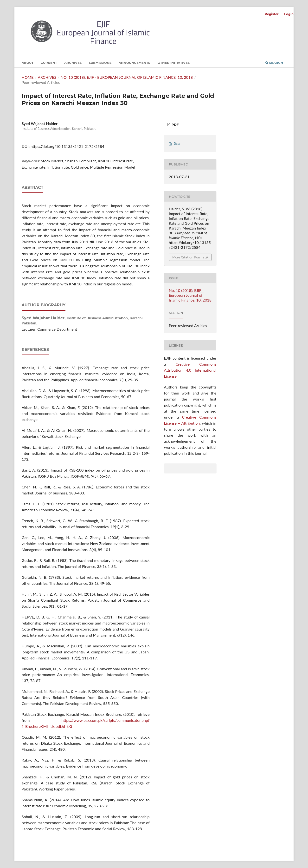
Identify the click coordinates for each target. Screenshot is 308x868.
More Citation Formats (190, 257)
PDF (175, 125)
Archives (73, 63)
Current (49, 63)
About (28, 63)
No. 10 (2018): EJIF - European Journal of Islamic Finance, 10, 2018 (127, 77)
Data (177, 144)
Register (272, 14)
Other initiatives (174, 63)
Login (289, 14)
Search (274, 63)
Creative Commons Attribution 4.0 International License (190, 370)
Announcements (134, 63)
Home (28, 77)
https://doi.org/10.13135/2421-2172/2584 (67, 146)
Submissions (100, 63)
